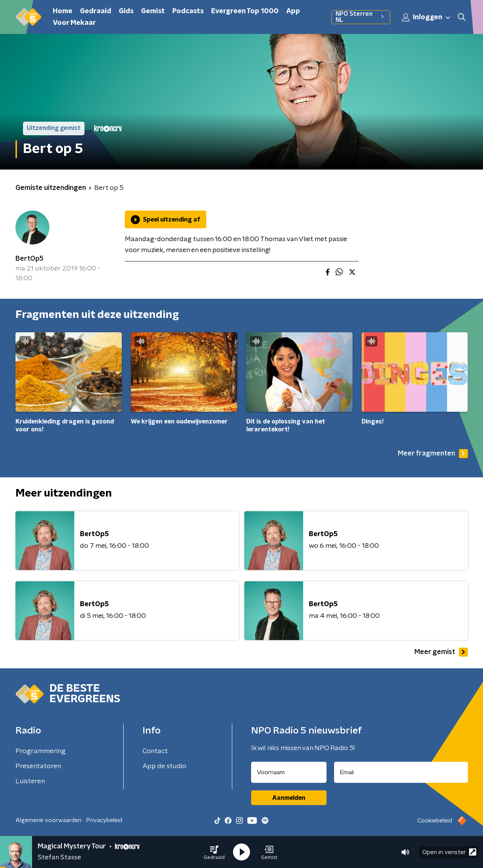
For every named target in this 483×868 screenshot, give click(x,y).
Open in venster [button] (449, 852)
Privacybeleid (104, 820)
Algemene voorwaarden (48, 820)
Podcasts (188, 11)
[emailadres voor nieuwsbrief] (401, 772)
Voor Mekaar (74, 23)
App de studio (164, 766)
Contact (155, 751)
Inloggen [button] (426, 17)
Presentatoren (38, 766)
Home (63, 11)
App (293, 11)
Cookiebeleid (435, 821)
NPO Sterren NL (361, 17)
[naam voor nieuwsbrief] (289, 772)
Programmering (41, 751)
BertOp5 (29, 259)
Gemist (153, 11)
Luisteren (30, 781)
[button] (214, 852)
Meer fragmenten (433, 454)
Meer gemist (441, 652)
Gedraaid (96, 11)
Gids (126, 11)
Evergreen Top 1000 (245, 11)
